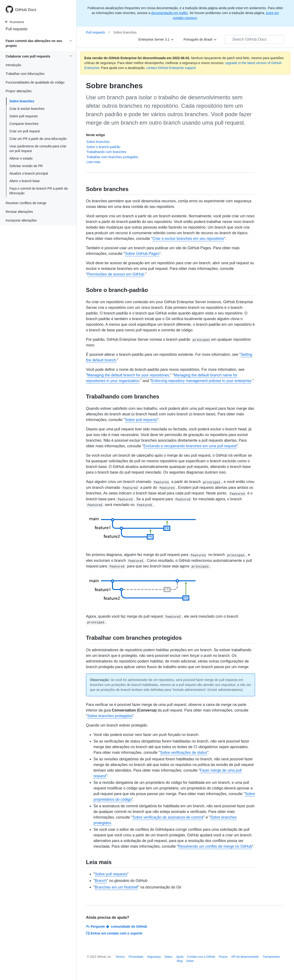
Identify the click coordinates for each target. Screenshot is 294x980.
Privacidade (136, 957)
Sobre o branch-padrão (103, 147)
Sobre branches (22, 101)
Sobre (190, 961)
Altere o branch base (25, 181)
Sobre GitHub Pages (142, 254)
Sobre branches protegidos (110, 716)
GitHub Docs (26, 10)
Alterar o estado (21, 158)
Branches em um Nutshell (116, 887)
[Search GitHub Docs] (255, 39)
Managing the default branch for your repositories (128, 375)
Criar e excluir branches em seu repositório (188, 239)
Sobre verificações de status (184, 752)
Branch (101, 881)
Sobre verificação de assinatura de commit (168, 817)
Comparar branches (24, 124)
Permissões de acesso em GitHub (116, 274)
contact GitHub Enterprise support (171, 68)
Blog (180, 961)
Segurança (154, 957)
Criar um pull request (25, 131)
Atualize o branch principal (29, 173)
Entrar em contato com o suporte (114, 933)
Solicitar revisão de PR (26, 166)
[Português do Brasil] (200, 39)
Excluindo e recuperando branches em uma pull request (190, 446)
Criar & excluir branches (27, 109)
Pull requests (17, 29)
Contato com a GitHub (201, 957)
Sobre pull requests (24, 116)
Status (168, 957)
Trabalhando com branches (106, 152)
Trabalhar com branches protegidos (112, 157)
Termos (120, 957)
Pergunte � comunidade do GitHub (116, 926)
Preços (223, 957)
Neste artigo (95, 135)
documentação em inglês (170, 13)
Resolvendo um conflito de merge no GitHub (215, 846)
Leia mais (93, 162)
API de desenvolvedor (245, 957)
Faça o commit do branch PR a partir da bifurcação (39, 191)
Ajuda (180, 957)
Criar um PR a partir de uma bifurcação (38, 139)
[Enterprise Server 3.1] (156, 39)
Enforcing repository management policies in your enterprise (201, 381)
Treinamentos (271, 957)
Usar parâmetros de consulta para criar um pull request (38, 149)
